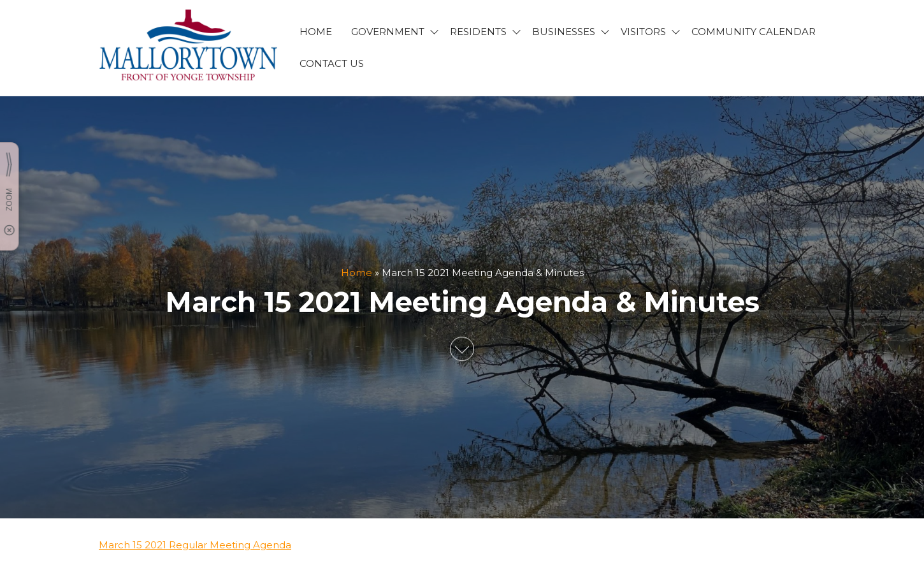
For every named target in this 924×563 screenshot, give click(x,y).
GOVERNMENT (388, 32)
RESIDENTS (478, 32)
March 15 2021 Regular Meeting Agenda (195, 545)
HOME (316, 32)
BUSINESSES (564, 32)
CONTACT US (332, 63)
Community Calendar (754, 32)
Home (357, 273)
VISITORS (643, 32)
